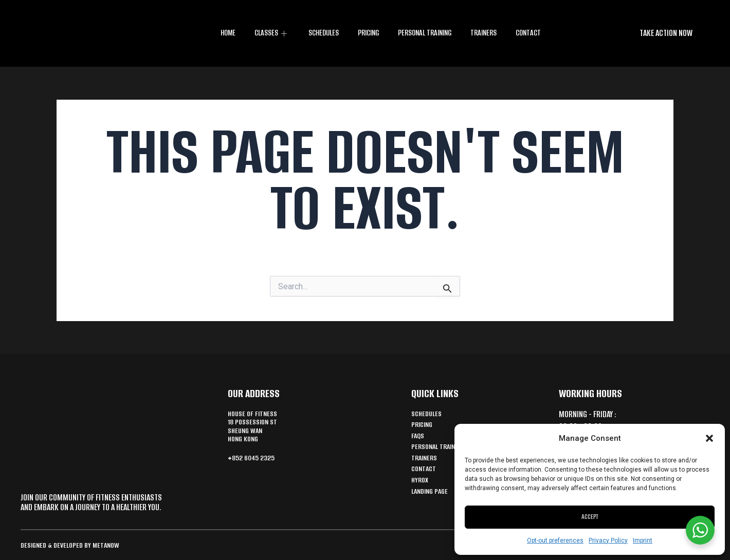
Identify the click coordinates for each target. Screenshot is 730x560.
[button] (709, 438)
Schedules (322, 33)
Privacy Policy (608, 540)
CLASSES (271, 33)
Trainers (484, 33)
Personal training (425, 33)
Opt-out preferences (555, 540)
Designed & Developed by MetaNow (75, 545)
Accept (590, 517)
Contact (528, 33)
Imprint (643, 540)
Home (229, 33)
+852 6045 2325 (254, 463)
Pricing (367, 33)
